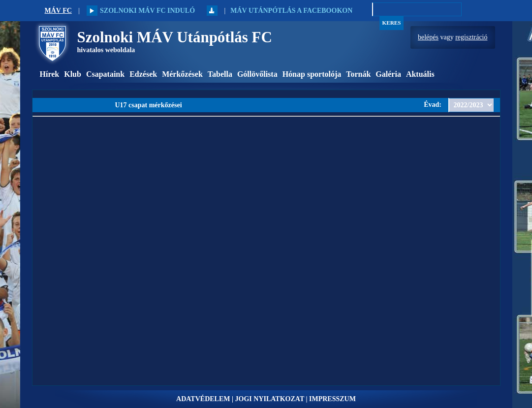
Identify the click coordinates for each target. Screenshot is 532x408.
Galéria (388, 74)
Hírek (50, 74)
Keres (392, 23)
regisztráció (471, 37)
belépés (428, 37)
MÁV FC (58, 11)
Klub (73, 74)
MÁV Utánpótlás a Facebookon (291, 11)
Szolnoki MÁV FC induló (141, 11)
